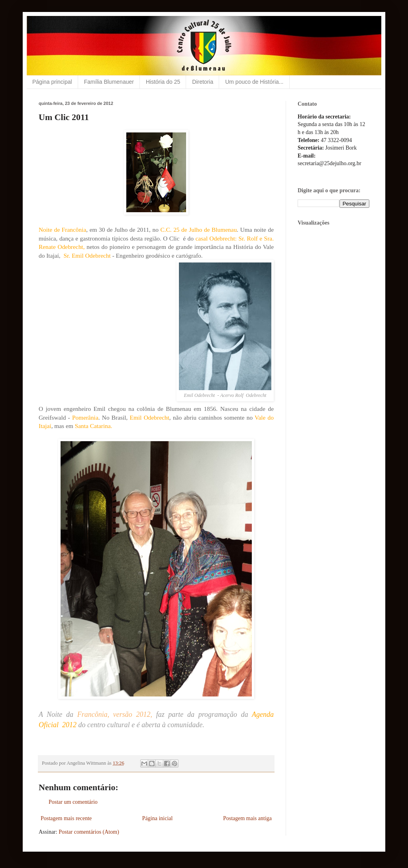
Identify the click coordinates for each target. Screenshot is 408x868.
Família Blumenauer (109, 82)
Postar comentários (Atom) (89, 832)
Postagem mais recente (66, 818)
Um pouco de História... (254, 82)
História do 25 (163, 82)
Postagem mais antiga (247, 818)
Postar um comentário (73, 802)
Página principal (52, 82)
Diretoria (203, 82)
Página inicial (158, 818)
